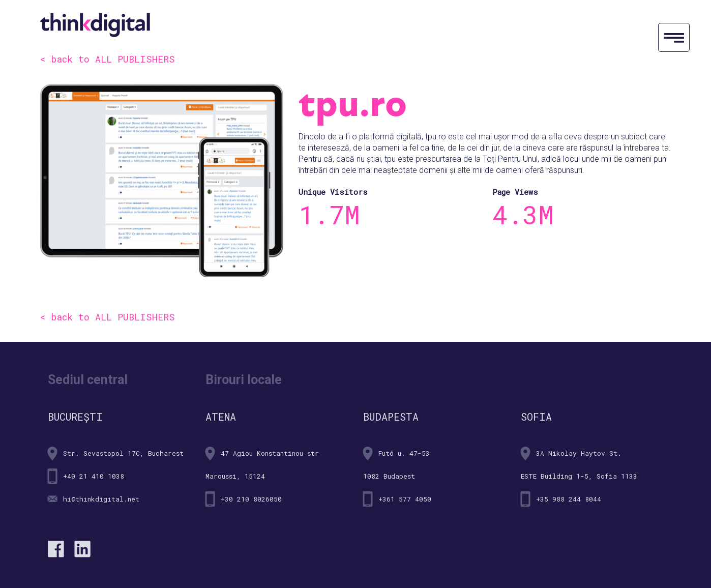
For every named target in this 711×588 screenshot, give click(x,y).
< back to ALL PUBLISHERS (108, 59)
